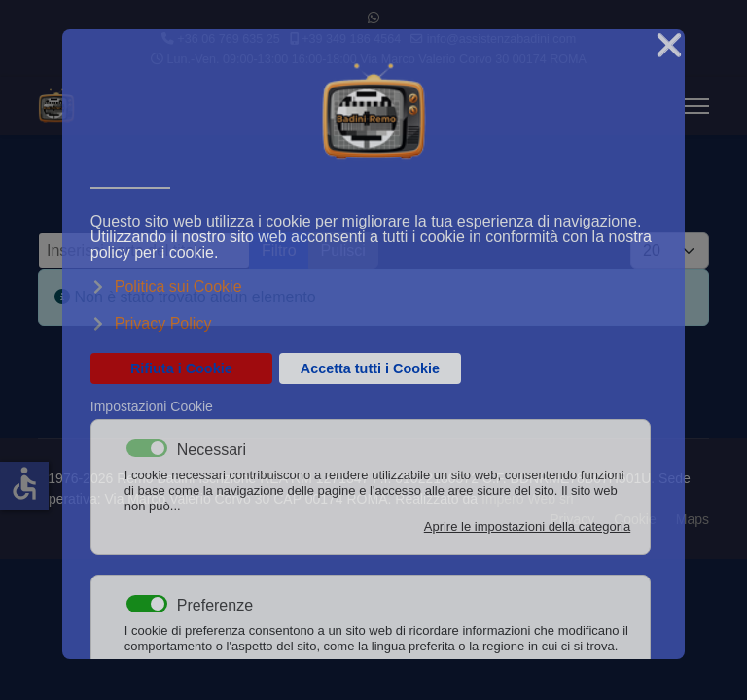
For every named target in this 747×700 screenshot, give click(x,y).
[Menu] (697, 106)
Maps (693, 519)
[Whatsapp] (373, 17)
